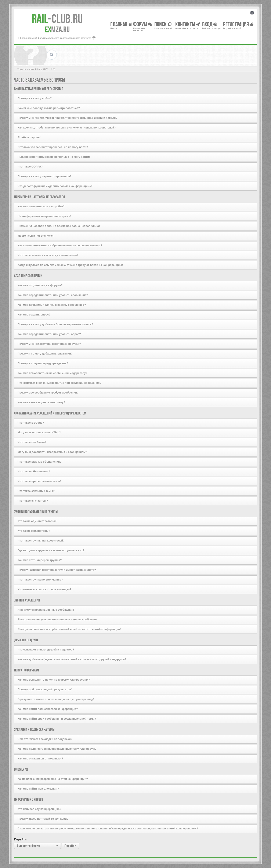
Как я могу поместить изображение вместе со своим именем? (60, 245)
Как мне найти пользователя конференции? (48, 709)
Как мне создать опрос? (34, 315)
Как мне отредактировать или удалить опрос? (49, 334)
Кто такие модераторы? (34, 531)
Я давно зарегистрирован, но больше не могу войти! (54, 157)
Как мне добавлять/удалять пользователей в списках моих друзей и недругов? (72, 659)
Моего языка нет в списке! (36, 236)
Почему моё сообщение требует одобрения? (48, 393)
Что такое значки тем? (33, 501)
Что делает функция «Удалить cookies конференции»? (55, 186)
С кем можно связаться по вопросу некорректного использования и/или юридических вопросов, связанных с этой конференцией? (108, 828)
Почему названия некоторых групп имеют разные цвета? (57, 570)
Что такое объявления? (34, 471)
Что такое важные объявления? (39, 462)
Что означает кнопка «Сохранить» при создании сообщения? (59, 383)
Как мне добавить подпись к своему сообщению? (52, 305)
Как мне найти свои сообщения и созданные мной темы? (57, 719)
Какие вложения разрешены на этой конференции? (53, 779)
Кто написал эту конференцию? (39, 809)
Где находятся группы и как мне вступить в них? (51, 550)
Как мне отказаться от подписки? (40, 758)
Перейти (70, 846)
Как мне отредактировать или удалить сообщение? (53, 295)
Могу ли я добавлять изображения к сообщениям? (52, 452)
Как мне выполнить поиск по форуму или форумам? (54, 680)
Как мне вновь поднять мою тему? (41, 402)
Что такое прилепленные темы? (40, 481)
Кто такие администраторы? (37, 521)
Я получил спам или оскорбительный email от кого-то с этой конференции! (69, 629)
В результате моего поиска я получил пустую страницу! (56, 699)
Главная (121, 24)
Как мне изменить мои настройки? (41, 206)
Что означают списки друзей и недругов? (46, 650)
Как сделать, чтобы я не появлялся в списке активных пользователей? (67, 128)
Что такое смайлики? (32, 442)
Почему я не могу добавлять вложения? (45, 354)
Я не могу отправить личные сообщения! (46, 610)
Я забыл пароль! (29, 137)
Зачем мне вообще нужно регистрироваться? (49, 108)
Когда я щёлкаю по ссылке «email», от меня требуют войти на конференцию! (70, 265)
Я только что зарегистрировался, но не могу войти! (53, 147)
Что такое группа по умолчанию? (40, 580)
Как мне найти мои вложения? (38, 789)
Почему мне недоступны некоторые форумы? (49, 344)
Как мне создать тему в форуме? (40, 285)
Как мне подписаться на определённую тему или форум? (57, 749)
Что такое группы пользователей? (41, 541)
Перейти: (21, 839)
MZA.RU (57, 29)
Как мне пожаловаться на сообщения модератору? (53, 373)
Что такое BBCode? (31, 423)
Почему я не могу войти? (35, 98)
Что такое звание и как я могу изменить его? (48, 255)
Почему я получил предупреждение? (43, 363)
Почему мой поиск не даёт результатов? (45, 689)
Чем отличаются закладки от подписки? (45, 739)
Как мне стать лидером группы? (40, 560)
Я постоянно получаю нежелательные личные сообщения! (58, 619)
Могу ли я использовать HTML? (39, 432)
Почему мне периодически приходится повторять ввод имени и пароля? (67, 118)
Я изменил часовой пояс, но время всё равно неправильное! (59, 226)
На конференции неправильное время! (44, 216)
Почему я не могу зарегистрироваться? (45, 176)
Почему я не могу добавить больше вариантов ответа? (55, 324)
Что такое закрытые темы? (36, 491)
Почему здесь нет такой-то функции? (43, 819)
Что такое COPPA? (30, 167)
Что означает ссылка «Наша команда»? (44, 589)
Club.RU (57, 19)
